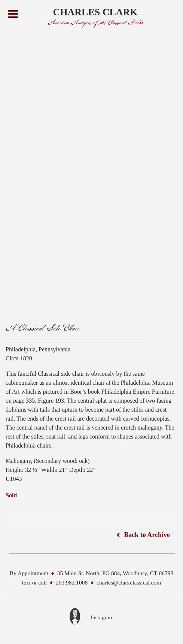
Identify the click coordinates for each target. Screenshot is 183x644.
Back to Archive (147, 535)
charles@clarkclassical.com (129, 582)
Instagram (102, 617)
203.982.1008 (72, 582)
